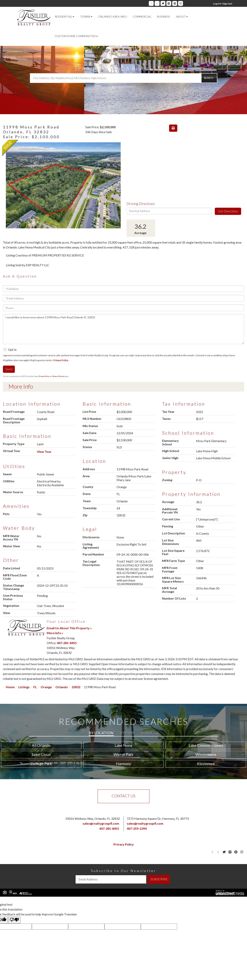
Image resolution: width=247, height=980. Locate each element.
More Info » (55, 633)
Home (10, 687)
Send (9, 369)
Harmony (123, 764)
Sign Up (228, 4)
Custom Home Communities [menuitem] (76, 36)
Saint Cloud (41, 754)
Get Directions (228, 211)
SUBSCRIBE (159, 879)
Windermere (206, 754)
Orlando (62, 687)
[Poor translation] (14, 920)
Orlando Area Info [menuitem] (113, 16)
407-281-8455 (67, 643)
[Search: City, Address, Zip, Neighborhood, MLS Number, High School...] (124, 78)
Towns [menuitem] (86, 16)
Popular (150, 733)
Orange (46, 687)
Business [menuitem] (164, 16)
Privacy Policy (61, 360)
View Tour (44, 452)
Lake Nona (123, 745)
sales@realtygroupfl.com (101, 823)
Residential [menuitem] (64, 16)
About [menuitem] (182, 16)
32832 (76, 687)
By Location (101, 733)
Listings (24, 687)
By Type (127, 733)
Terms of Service (59, 376)
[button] (209, 78)
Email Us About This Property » (69, 628)
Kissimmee (206, 764)
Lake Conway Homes (206, 745)
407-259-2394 (137, 828)
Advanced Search (124, 86)
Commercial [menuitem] (142, 16)
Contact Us (123, 796)
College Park (41, 764)
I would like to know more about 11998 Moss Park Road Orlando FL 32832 (123, 329)
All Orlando (41, 745)
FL (35, 687)
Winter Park (123, 754)
